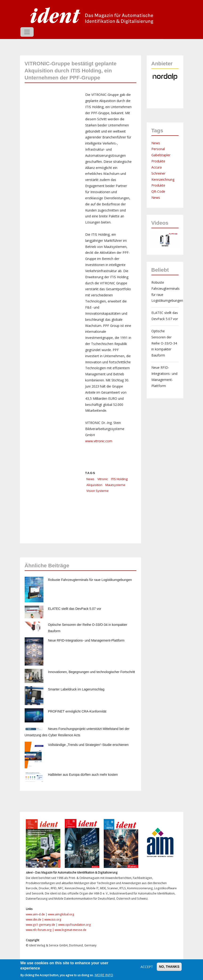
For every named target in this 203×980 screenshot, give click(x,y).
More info (104, 975)
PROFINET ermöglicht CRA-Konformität (77, 711)
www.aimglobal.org (61, 914)
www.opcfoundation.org (75, 925)
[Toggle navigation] (27, 32)
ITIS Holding (119, 479)
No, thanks (169, 967)
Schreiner (158, 173)
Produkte (158, 161)
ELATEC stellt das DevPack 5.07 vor (75, 609)
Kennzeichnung (163, 179)
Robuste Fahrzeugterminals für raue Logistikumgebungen (90, 580)
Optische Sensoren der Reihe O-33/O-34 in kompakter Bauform (164, 343)
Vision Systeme (98, 491)
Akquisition (94, 485)
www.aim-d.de (35, 914)
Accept (147, 967)
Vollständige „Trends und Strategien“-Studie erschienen (88, 745)
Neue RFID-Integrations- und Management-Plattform (86, 640)
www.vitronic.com (99, 441)
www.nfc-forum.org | (40, 930)
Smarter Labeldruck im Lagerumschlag (76, 689)
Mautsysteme (115, 485)
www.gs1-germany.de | (42, 925)
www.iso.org (53, 919)
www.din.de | (35, 919)
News (90, 479)
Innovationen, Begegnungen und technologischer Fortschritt (92, 672)
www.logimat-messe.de (71, 930)
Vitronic (103, 479)
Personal (158, 149)
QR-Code (158, 191)
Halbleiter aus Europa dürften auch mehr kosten (83, 775)
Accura (157, 167)
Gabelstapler (161, 155)
